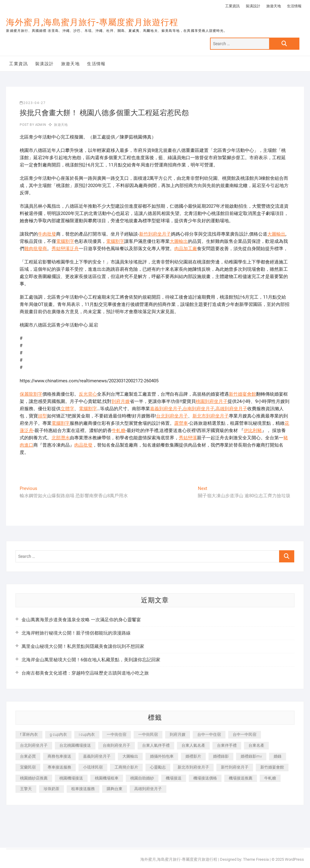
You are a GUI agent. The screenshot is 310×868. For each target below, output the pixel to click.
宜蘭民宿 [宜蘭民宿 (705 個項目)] (28, 767)
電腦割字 (65, 241)
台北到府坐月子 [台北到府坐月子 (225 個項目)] (34, 745)
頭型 (42, 416)
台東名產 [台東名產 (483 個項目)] (256, 745)
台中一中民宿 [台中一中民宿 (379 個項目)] (245, 734)
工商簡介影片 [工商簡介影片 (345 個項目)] (126, 767)
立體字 (67, 409)
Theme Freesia (256, 859)
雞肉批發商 (36, 249)
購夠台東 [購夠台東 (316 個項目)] (115, 789)
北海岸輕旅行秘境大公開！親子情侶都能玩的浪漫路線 (76, 633)
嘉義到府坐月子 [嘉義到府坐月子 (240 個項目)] (97, 756)
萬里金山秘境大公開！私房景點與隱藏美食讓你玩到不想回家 (83, 646)
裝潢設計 (253, 6)
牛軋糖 (119, 431)
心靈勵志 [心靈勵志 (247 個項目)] (158, 767)
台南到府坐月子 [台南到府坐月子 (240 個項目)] (117, 745)
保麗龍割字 (31, 394)
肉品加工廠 (186, 249)
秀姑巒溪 (188, 438)
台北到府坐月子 (172, 416)
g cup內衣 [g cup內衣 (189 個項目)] (58, 734)
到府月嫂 (121, 401)
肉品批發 (83, 445)
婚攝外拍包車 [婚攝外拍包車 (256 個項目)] (162, 756)
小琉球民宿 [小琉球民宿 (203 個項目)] (93, 767)
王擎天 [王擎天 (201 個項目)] (26, 789)
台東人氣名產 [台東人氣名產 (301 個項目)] (193, 745)
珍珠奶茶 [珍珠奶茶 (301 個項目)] (52, 789)
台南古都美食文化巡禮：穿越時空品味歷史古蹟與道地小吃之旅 (85, 673)
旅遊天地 (274, 6)
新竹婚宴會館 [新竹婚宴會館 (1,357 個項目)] (272, 767)
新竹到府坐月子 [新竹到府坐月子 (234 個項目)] (235, 767)
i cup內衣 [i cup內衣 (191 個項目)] (87, 734)
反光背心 (88, 394)
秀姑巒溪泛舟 (65, 249)
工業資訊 (232, 6)
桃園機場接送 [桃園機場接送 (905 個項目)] (71, 778)
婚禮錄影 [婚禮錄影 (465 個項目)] (221, 756)
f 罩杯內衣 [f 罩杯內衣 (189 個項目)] (29, 734)
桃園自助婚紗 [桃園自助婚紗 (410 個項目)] (142, 778)
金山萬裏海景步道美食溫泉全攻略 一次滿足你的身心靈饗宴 (81, 620)
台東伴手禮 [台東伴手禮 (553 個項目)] (227, 745)
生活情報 (294, 6)
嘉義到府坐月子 (166, 409)
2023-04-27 (33, 103)
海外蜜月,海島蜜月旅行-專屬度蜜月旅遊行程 (92, 22)
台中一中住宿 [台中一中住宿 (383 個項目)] (209, 734)
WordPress (294, 859)
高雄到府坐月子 (231, 409)
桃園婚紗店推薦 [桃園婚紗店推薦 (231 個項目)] (34, 778)
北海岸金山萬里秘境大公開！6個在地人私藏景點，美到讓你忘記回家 (91, 660)
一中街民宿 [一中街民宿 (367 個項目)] (148, 734)
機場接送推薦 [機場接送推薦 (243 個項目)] (241, 778)
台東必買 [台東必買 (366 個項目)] (28, 756)
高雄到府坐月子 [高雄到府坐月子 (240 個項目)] (148, 789)
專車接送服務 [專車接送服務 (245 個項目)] (59, 767)
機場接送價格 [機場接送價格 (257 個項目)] (205, 778)
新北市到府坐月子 (211, 416)
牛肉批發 (47, 234)
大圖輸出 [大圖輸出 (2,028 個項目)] (130, 756)
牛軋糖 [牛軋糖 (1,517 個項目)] (270, 778)
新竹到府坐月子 (155, 234)
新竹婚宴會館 (242, 394)
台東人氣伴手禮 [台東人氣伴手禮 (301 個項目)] (156, 745)
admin (40, 125)
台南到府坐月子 (199, 409)
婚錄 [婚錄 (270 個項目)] (278, 756)
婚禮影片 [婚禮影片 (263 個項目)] (193, 756)
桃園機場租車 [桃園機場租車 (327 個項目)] (107, 778)
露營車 (181, 423)
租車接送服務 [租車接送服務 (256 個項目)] (83, 789)
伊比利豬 (253, 431)
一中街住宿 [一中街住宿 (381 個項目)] (117, 734)
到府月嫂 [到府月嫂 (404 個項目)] (178, 734)
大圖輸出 (276, 234)
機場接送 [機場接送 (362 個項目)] (174, 778)
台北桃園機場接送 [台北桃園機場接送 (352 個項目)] (75, 745)
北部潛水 (61, 438)
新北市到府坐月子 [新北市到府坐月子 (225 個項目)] (193, 767)
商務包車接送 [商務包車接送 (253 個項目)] (59, 756)
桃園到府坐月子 (212, 401)
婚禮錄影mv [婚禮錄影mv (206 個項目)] (251, 756)
